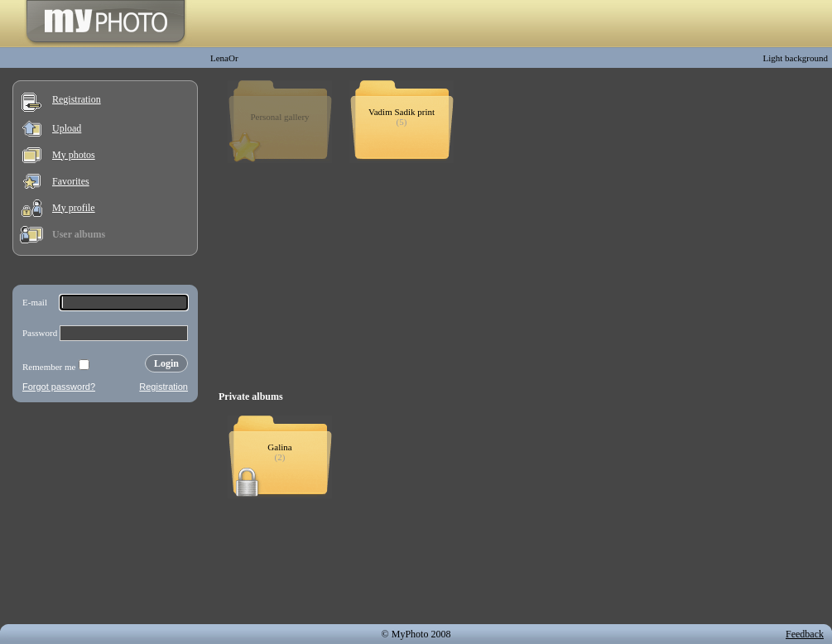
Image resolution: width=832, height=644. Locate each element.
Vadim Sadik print (402, 112)
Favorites (71, 181)
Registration (77, 99)
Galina (279, 447)
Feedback (805, 634)
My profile (74, 208)
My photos (74, 155)
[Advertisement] (105, 517)
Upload (67, 128)
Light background (795, 58)
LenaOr (224, 58)
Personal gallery (279, 117)
